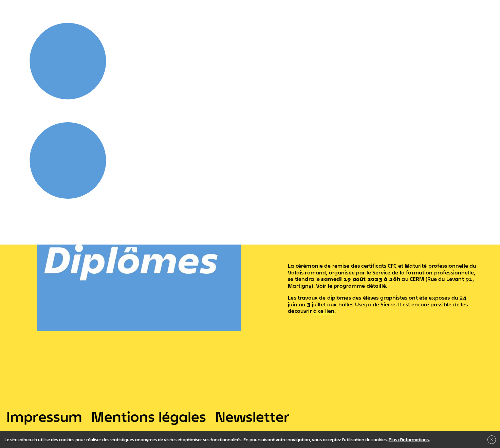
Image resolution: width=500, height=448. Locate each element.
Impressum (44, 416)
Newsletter (252, 416)
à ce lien (324, 311)
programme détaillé (360, 286)
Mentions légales (149, 416)
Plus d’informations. (409, 440)
